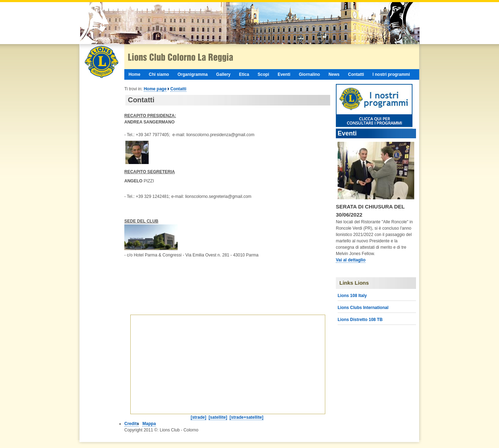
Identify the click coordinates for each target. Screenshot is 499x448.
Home (134, 74)
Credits (132, 424)
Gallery (223, 74)
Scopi (263, 74)
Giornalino (309, 74)
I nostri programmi (391, 74)
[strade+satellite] (246, 417)
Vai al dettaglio (351, 260)
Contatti (356, 74)
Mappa (149, 424)
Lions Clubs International (363, 308)
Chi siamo (159, 74)
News (334, 74)
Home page (155, 89)
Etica (244, 74)
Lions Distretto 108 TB (360, 320)
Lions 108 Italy (352, 296)
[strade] (198, 417)
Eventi (284, 74)
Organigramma (193, 74)
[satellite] (218, 417)
